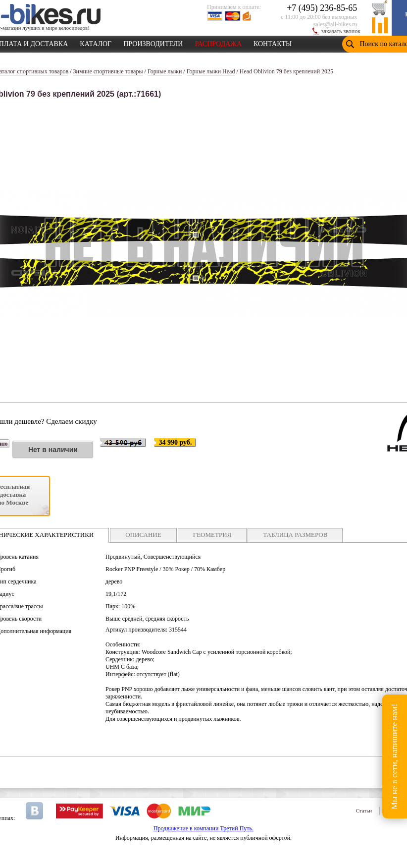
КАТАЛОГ (96, 42)
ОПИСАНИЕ (143, 535)
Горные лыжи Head (211, 71)
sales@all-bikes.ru (335, 24)
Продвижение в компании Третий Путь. (203, 828)
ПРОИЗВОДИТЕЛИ (153, 42)
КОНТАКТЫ (273, 42)
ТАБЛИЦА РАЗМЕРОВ (295, 535)
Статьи (364, 810)
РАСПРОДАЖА (218, 42)
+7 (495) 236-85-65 (322, 8)
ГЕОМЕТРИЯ (212, 535)
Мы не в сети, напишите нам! (394, 756)
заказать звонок (341, 31)
